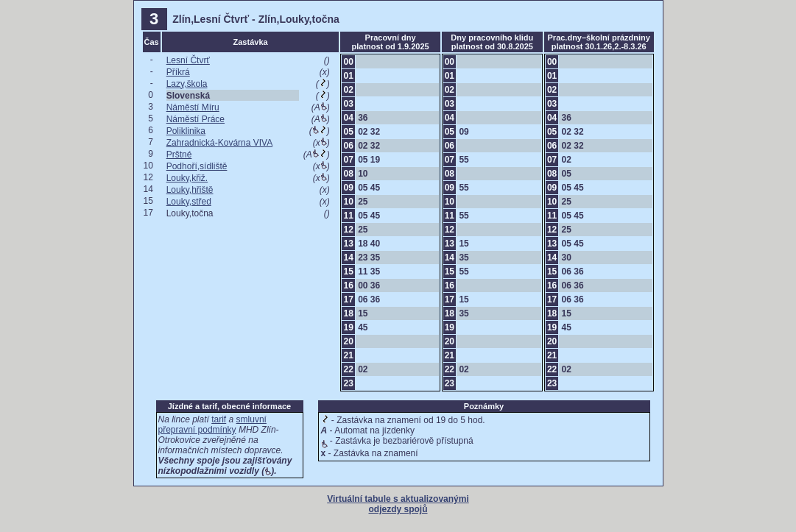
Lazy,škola (187, 84)
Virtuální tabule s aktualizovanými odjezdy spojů (398, 504)
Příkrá (178, 72)
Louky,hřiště (190, 190)
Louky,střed (189, 202)
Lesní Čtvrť (188, 60)
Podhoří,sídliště (197, 166)
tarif (219, 419)
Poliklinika (186, 131)
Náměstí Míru (193, 107)
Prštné (179, 155)
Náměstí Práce (196, 119)
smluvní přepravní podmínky (212, 425)
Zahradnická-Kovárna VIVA (220, 143)
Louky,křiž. (187, 178)
